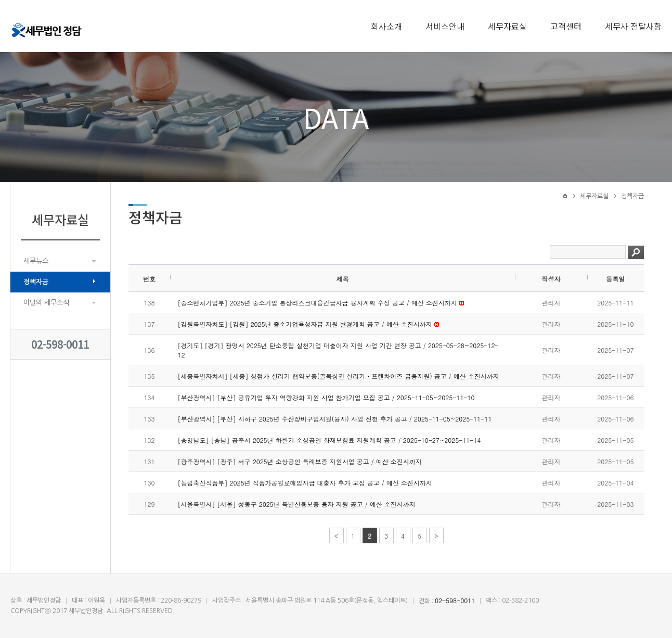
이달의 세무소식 (46, 303)
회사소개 (386, 26)
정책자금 (36, 282)
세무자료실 (507, 26)
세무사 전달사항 (633, 26)
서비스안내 (445, 26)
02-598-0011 (60, 344)
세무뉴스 (36, 261)
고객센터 (566, 26)
